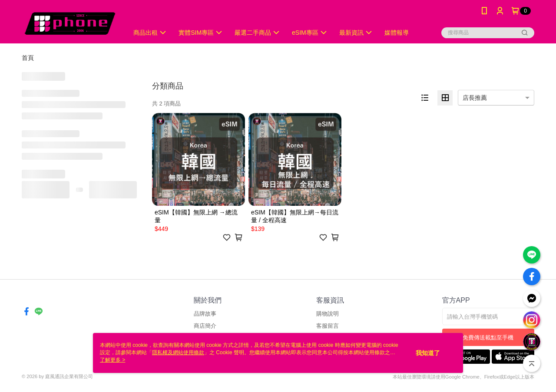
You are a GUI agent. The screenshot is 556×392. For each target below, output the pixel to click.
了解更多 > (113, 360)
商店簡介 (205, 326)
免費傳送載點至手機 (488, 338)
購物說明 (328, 314)
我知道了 (428, 353)
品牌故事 (205, 314)
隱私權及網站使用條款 (178, 352)
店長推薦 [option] (475, 98)
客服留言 (328, 326)
